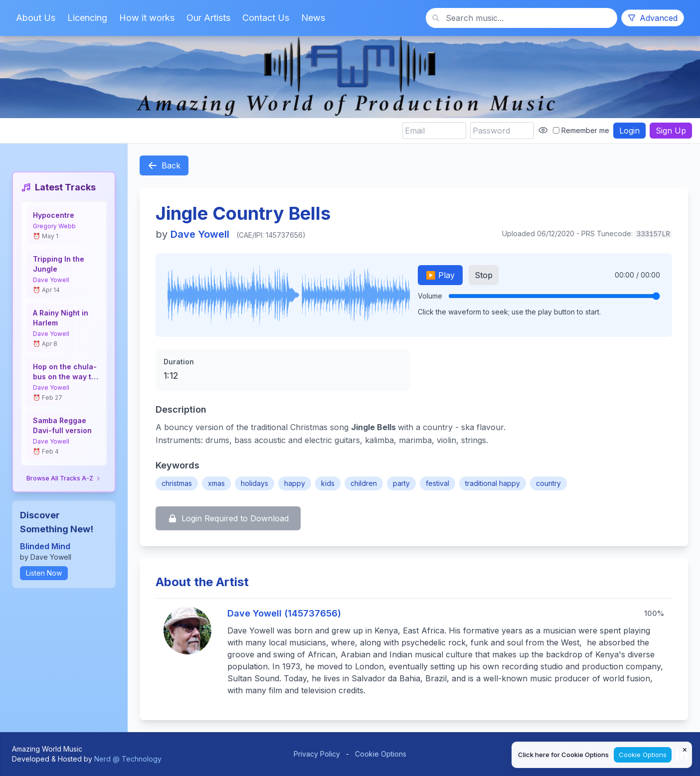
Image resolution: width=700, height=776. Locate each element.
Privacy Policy (317, 754)
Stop (484, 275)
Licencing (87, 18)
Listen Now (44, 573)
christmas (177, 483)
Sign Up (671, 131)
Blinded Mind (45, 546)
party (401, 483)
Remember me (581, 130)
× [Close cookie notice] (685, 749)
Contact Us (266, 18)
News (313, 18)
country (548, 483)
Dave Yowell (51, 280)
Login (629, 131)
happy (295, 483)
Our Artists (208, 18)
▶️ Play (440, 275)
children (364, 483)
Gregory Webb (54, 226)
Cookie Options (381, 754)
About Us (36, 18)
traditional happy (493, 483)
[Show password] (543, 130)
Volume (430, 296)
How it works (147, 18)
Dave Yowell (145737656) (284, 613)
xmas (216, 483)
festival (437, 483)
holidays (255, 483)
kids (328, 483)
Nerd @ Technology (128, 759)
